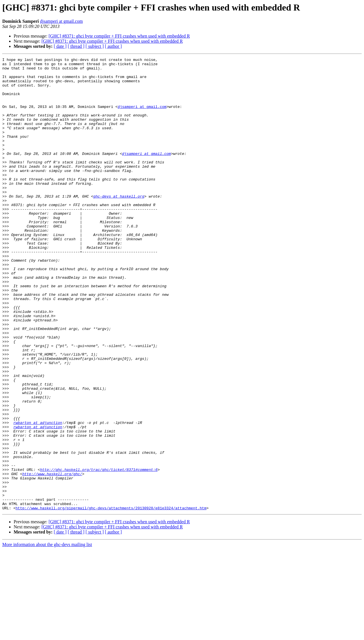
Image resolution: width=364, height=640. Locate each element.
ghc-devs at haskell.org (119, 224)
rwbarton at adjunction (38, 496)
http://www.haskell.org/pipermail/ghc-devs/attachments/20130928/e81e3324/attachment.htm (111, 598)
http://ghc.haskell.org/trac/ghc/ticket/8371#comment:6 (99, 552)
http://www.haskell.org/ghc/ (52, 557)
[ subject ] (95, 46)
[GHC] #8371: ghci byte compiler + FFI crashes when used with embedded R (119, 36)
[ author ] (113, 46)
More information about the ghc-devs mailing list (47, 635)
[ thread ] (76, 46)
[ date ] (60, 46)
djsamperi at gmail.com (61, 21)
